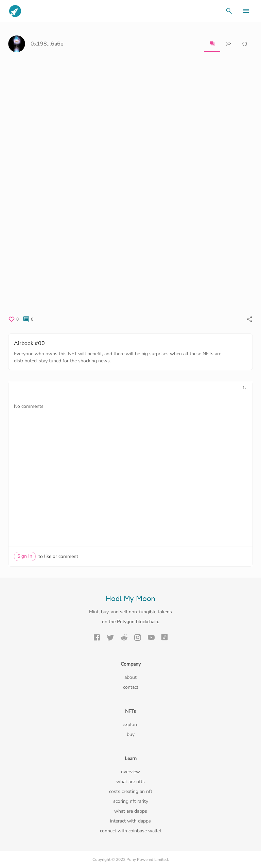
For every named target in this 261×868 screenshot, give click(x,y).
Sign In (25, 556)
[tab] (212, 44)
